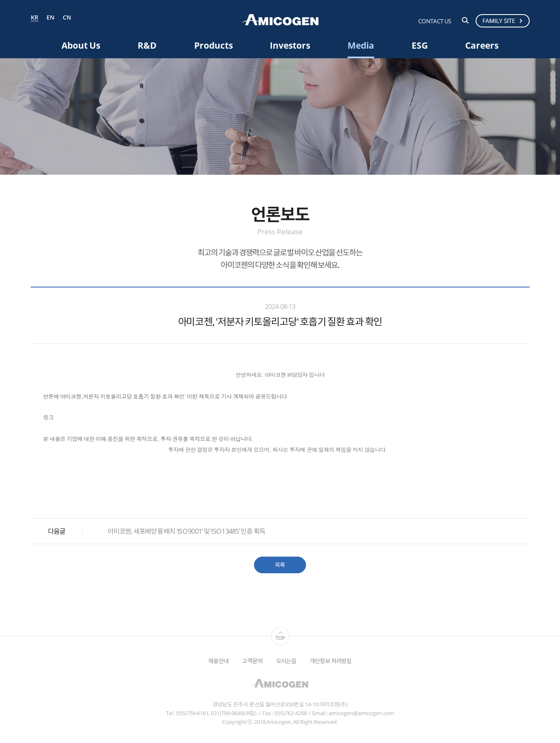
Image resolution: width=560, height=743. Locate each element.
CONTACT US (435, 21)
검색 (465, 20)
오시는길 (286, 661)
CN (67, 18)
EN (51, 18)
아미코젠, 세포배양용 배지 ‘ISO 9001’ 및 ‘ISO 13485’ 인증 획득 (187, 531)
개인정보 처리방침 (331, 661)
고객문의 (252, 661)
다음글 (57, 531)
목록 (280, 565)
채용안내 (218, 661)
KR (35, 18)
